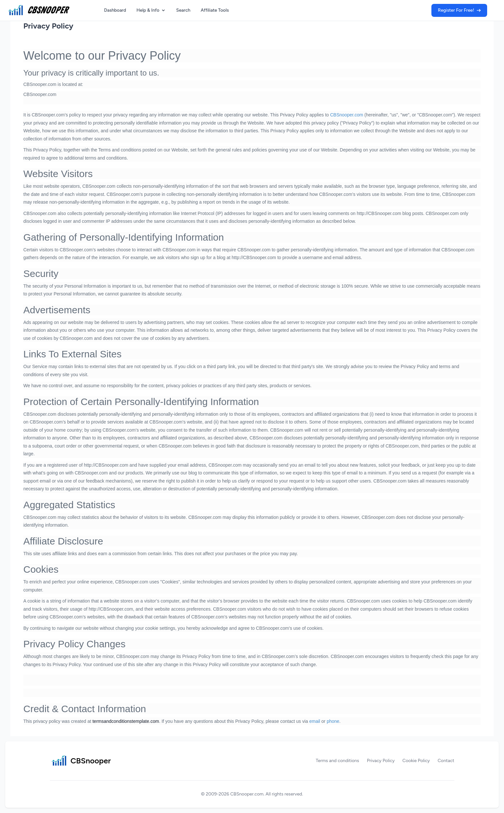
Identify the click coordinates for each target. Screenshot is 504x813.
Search (183, 10)
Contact (446, 761)
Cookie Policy (416, 761)
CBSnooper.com (346, 115)
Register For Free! (459, 10)
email (315, 721)
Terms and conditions (337, 761)
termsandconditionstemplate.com (126, 721)
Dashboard (115, 10)
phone (333, 721)
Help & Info (151, 10)
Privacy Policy (48, 26)
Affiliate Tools (215, 10)
